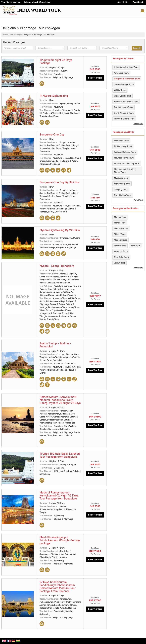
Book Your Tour (95, 78)
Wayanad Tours (121, 251)
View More (138, 124)
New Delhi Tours (121, 257)
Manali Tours (120, 223)
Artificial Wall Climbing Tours (127, 164)
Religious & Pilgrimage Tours (127, 79)
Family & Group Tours (124, 107)
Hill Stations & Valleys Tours (126, 67)
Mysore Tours (120, 246)
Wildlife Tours (120, 90)
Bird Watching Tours (123, 146)
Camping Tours (121, 190)
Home (5, 35)
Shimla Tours (120, 234)
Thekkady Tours (121, 229)
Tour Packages (16, 35)
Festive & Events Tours (124, 119)
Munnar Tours (120, 217)
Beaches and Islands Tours (126, 102)
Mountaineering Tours (124, 158)
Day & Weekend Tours (124, 113)
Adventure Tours (121, 73)
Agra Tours (136, 246)
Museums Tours (121, 178)
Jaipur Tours (120, 263)
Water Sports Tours (123, 96)
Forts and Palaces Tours (125, 152)
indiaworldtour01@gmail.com (37, 2)
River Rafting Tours (123, 195)
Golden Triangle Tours (124, 84)
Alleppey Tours (121, 240)
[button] (11, 2)
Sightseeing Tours (122, 184)
